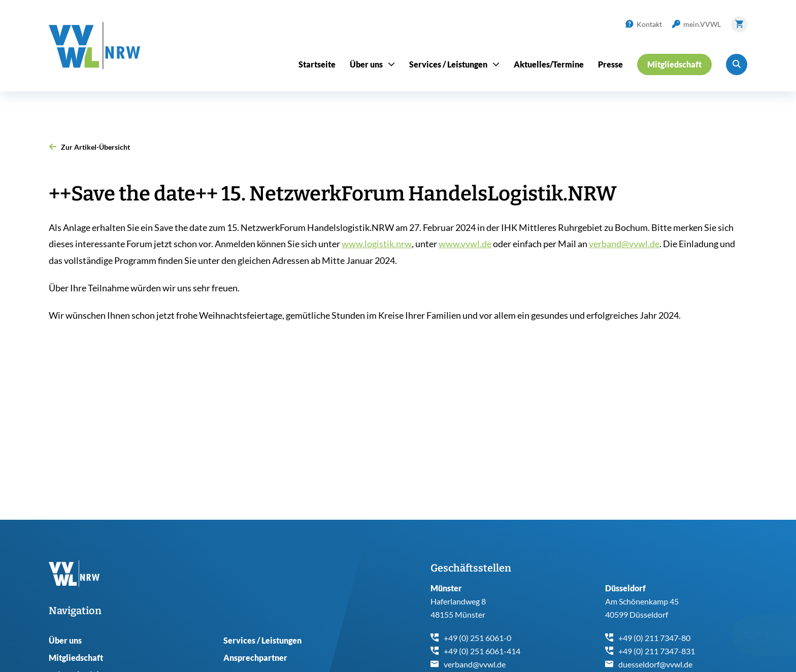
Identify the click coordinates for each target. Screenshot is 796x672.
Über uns (65, 640)
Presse (610, 64)
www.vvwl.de (465, 244)
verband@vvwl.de (624, 244)
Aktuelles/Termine (549, 64)
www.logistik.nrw (377, 244)
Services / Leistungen (262, 640)
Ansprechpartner (255, 658)
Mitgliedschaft (76, 658)
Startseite (317, 64)
